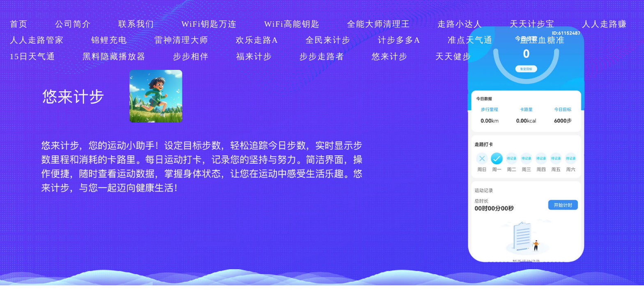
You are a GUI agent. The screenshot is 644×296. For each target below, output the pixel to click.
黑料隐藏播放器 (114, 57)
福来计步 (254, 57)
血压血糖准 (543, 40)
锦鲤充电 (109, 40)
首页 (19, 24)
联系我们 (136, 24)
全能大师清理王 (379, 24)
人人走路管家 (37, 40)
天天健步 (453, 57)
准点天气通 (470, 40)
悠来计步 (390, 57)
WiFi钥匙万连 (209, 24)
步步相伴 (191, 57)
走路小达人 (460, 24)
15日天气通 (33, 57)
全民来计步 (328, 40)
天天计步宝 (532, 24)
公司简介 (73, 24)
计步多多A (399, 40)
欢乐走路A (257, 40)
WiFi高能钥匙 (292, 24)
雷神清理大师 (182, 40)
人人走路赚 (605, 24)
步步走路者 (322, 57)
